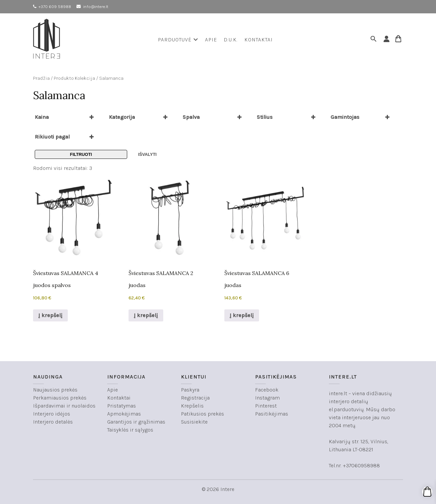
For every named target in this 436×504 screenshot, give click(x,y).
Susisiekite (194, 422)
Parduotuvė (178, 40)
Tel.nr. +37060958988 (354, 465)
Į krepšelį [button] (50, 315)
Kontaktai (259, 40)
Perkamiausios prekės (60, 398)
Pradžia (41, 78)
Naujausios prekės (55, 390)
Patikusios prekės (202, 414)
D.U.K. (231, 40)
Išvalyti (147, 154)
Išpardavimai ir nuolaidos (64, 406)
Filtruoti (81, 154)
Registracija (195, 398)
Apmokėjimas (124, 414)
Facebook (267, 390)
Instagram (267, 398)
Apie (211, 40)
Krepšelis (192, 406)
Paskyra (190, 390)
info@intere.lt (96, 7)
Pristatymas (122, 406)
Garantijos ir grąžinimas (136, 422)
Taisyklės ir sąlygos (130, 430)
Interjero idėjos (52, 414)
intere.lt (338, 393)
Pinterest (266, 406)
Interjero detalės (53, 422)
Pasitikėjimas (272, 414)
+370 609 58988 (55, 7)
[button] (375, 40)
